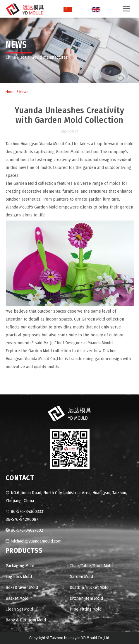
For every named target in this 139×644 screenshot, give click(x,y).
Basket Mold (17, 598)
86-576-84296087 (22, 519)
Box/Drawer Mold (22, 587)
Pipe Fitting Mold (86, 609)
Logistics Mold (19, 577)
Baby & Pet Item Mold (26, 620)
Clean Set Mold (19, 609)
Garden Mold (81, 577)
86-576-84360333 (27, 511)
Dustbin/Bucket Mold (89, 587)
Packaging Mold (20, 566)
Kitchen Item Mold (86, 598)
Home (11, 92)
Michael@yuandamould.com (36, 541)
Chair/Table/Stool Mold (91, 566)
